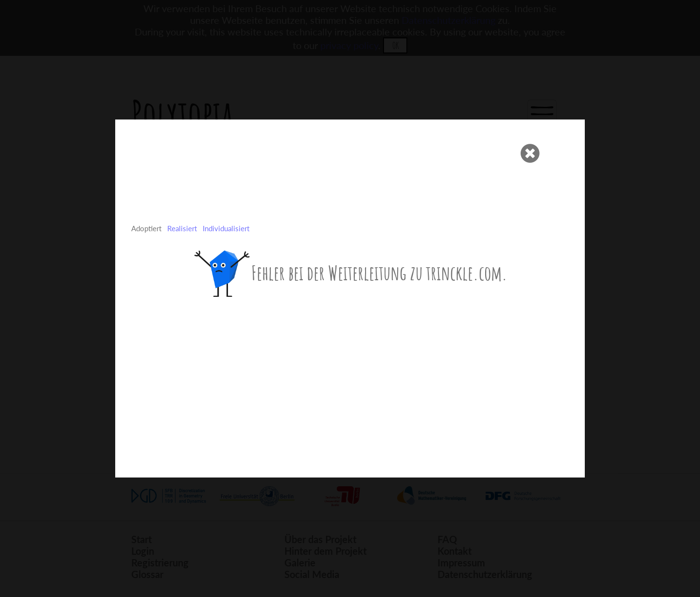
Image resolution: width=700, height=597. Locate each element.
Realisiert (182, 228)
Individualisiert (226, 228)
